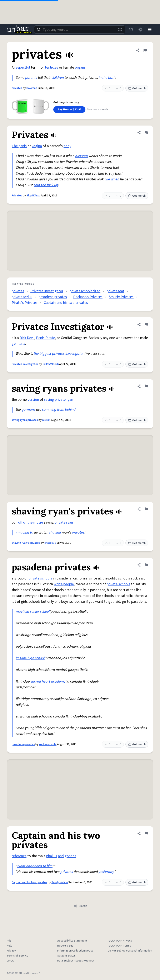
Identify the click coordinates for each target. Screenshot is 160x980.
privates (17, 88)
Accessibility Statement (72, 941)
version (33, 400)
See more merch (97, 110)
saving (49, 400)
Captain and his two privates (66, 303)
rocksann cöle (48, 744)
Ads (9, 941)
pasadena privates (53, 297)
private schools (40, 578)
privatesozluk (22, 297)
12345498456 (51, 364)
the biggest (42, 354)
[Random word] (120, 30)
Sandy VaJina (60, 882)
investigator (75, 354)
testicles (51, 67)
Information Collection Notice (75, 951)
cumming (49, 410)
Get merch (137, 88)
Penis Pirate (46, 338)
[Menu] (150, 30)
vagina (37, 146)
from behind (66, 410)
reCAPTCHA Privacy (120, 941)
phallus (52, 856)
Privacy (11, 951)
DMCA (10, 961)
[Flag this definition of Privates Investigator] (146, 324)
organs (80, 67)
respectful (22, 67)
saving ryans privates (25, 420)
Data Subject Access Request (76, 961)
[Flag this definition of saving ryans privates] (146, 386)
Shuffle (80, 906)
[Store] (131, 30)
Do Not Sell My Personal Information (130, 951)
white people (64, 584)
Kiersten (81, 156)
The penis (19, 146)
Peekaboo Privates (88, 297)
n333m (46, 420)
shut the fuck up (46, 185)
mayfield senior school (33, 612)
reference (19, 856)
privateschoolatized (85, 291)
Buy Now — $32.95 (69, 110)
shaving (55, 532)
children (58, 78)
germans (28, 410)
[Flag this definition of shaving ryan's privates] (146, 509)
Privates (17, 196)
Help (9, 946)
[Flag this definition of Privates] (146, 133)
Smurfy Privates (121, 297)
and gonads (67, 856)
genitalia (18, 344)
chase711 (50, 543)
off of (22, 522)
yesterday (106, 872)
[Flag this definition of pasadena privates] (146, 565)
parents (31, 78)
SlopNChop (33, 196)
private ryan (64, 400)
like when (112, 179)
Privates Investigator (47, 291)
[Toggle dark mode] (140, 30)
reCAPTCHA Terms (119, 946)
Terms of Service (17, 956)
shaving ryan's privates (26, 543)
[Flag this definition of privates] (145, 50)
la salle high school (30, 658)
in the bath (107, 78)
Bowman (32, 88)
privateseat (116, 291)
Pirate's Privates (25, 303)
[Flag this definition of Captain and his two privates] (146, 833)
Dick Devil (27, 338)
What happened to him (35, 866)
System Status (66, 956)
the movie (35, 522)
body (67, 146)
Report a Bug (65, 946)
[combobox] (80, 30)
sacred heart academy (48, 681)
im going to (24, 532)
